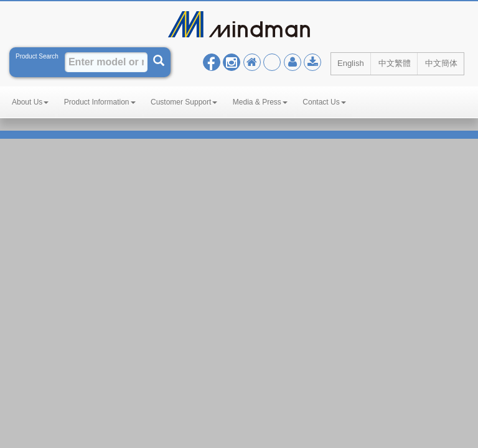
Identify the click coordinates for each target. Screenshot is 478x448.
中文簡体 (441, 63)
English (351, 63)
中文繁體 (395, 63)
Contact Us (324, 102)
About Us (30, 102)
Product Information (100, 102)
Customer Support (184, 102)
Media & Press (260, 102)
